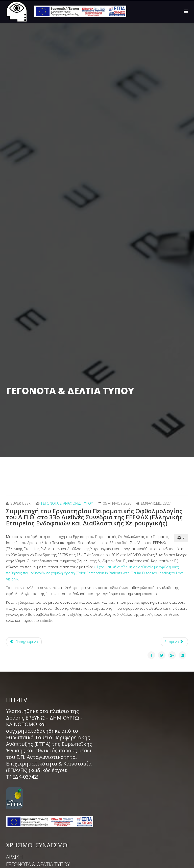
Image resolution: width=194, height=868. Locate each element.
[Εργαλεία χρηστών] (181, 538)
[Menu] (186, 11)
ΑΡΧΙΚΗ (14, 857)
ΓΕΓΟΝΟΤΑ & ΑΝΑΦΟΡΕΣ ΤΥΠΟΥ (67, 503)
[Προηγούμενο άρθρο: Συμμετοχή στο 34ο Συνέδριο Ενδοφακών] (24, 642)
